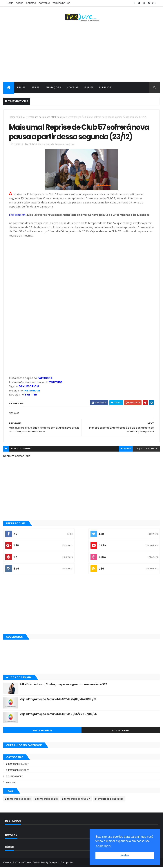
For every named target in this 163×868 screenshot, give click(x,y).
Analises (11, 783)
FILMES (21, 87)
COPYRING (44, 3)
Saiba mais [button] (103, 846)
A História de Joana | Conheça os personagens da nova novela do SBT (63, 685)
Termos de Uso (61, 3)
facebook (152, 449)
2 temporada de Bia (46, 799)
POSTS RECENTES (42, 731)
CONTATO (31, 3)
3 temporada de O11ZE (17, 771)
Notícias (56, 117)
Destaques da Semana (39, 117)
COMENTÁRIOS (121, 731)
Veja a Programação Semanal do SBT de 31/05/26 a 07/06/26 (58, 715)
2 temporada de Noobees (109, 799)
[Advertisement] (81, 53)
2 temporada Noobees (18, 799)
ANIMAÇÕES (53, 87)
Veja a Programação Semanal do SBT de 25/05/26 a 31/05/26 (58, 700)
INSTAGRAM (32, 391)
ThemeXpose (24, 863)
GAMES (89, 87)
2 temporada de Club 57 (76, 799)
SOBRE (20, 3)
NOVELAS (73, 87)
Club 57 (21, 117)
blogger (126, 449)
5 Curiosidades (14, 777)
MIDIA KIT (105, 87)
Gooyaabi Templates (61, 863)
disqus (139, 449)
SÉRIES (36, 87)
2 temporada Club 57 (17, 765)
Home (10, 3)
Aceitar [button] (125, 856)
